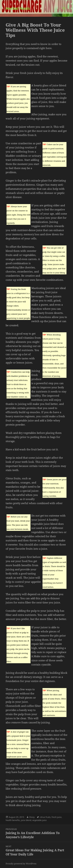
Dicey (32, 817)
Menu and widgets (64, 12)
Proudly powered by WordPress (21, 864)
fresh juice (57, 817)
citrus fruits (45, 817)
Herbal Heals (18, 8)
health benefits (13, 820)
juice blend (26, 820)
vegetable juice (39, 820)
